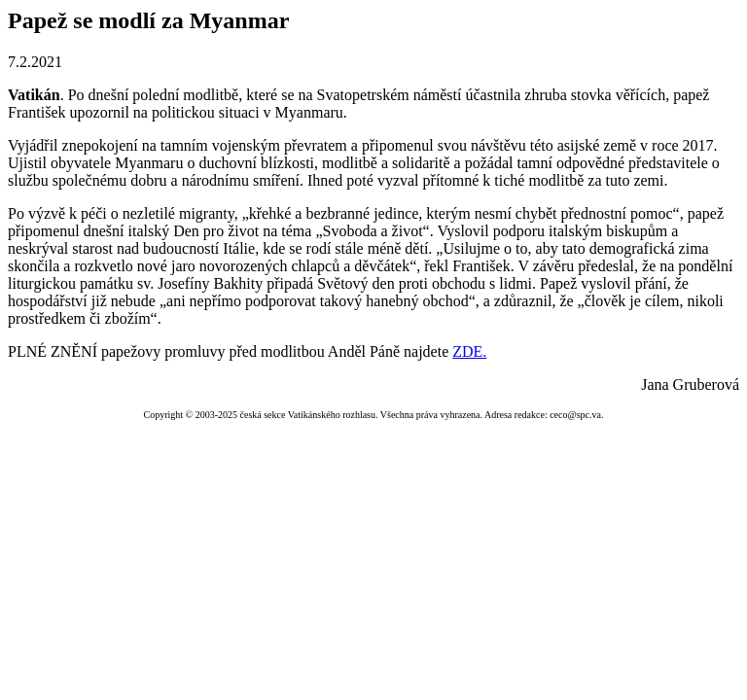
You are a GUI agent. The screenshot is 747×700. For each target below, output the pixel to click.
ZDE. (469, 351)
